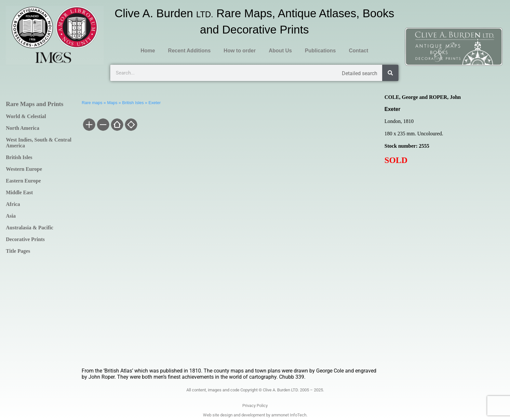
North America (23, 128)
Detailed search (360, 73)
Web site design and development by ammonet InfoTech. (255, 415)
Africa (13, 204)
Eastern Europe (23, 181)
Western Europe (24, 169)
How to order (240, 51)
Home (148, 51)
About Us (280, 51)
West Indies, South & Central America (39, 143)
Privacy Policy (255, 406)
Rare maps (92, 103)
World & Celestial (26, 116)
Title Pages (18, 251)
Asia (11, 216)
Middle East (19, 192)
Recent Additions (189, 51)
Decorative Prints (25, 239)
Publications (320, 51)
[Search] (390, 73)
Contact (358, 51)
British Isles (19, 157)
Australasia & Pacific (30, 228)
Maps (112, 103)
